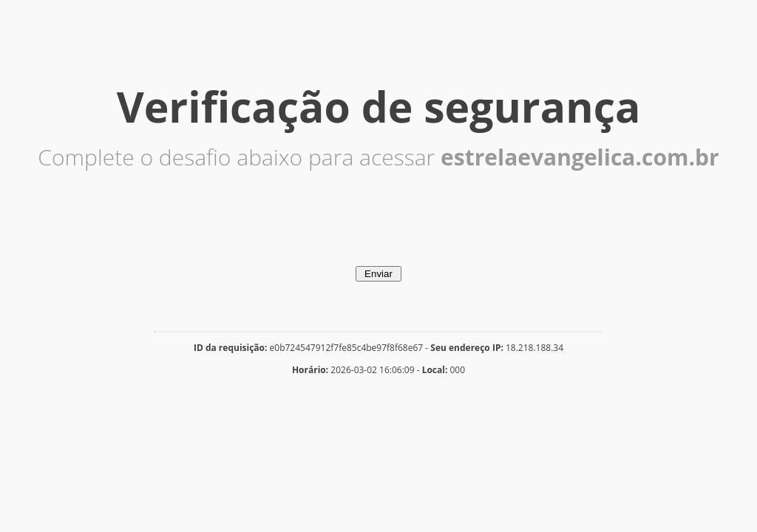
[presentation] (378, 237)
